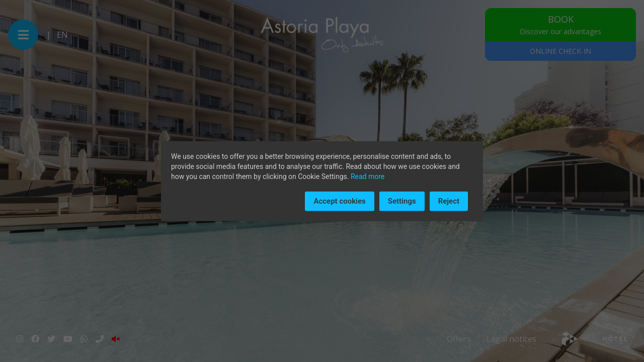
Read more (368, 176)
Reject (449, 201)
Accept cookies (339, 201)
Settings (402, 201)
